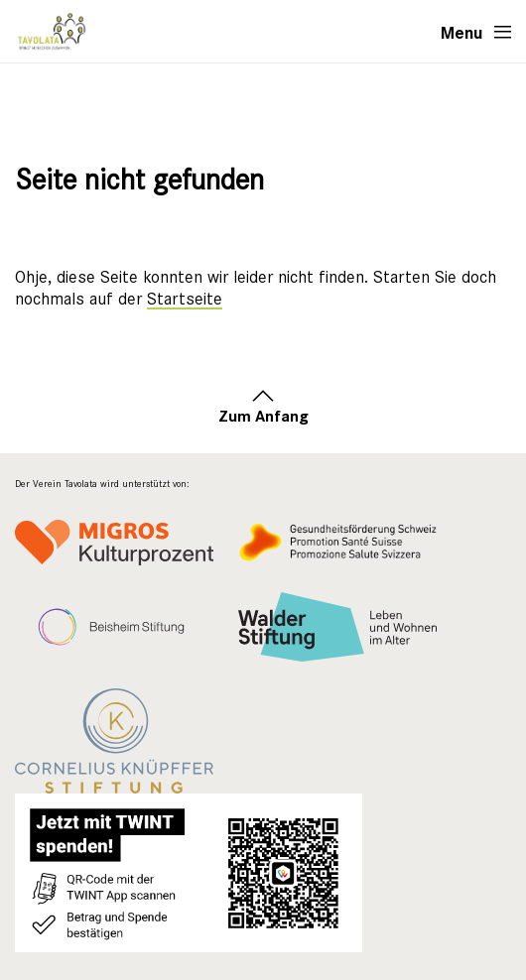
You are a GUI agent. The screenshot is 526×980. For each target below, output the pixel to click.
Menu (462, 32)
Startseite (185, 299)
